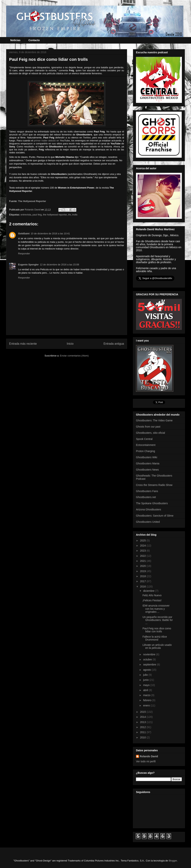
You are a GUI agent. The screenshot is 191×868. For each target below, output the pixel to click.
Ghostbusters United (148, 522)
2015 (143, 712)
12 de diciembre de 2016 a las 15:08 (60, 265)
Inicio (70, 344)
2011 (143, 732)
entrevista (26, 215)
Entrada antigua (114, 344)
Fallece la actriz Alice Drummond (155, 638)
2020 (143, 566)
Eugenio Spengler (28, 265)
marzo (147, 695)
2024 (143, 546)
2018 (143, 576)
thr (70, 215)
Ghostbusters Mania (148, 463)
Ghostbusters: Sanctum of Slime (155, 516)
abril (146, 690)
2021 (143, 561)
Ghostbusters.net (146, 497)
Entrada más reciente (23, 344)
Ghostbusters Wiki (147, 457)
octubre (148, 659)
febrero (148, 700)
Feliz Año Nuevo (152, 595)
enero (147, 705)
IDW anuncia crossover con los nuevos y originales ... (156, 609)
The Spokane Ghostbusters (152, 503)
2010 (143, 737)
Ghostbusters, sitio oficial (151, 433)
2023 (143, 551)
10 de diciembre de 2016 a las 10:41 (50, 234)
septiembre (150, 665)
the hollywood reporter (55, 215)
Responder (24, 254)
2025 (143, 541)
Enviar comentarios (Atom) (74, 356)
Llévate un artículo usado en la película (157, 646)
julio (146, 675)
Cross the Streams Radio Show (154, 485)
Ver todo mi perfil (146, 761)
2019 (143, 571)
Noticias (15, 40)
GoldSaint (24, 234)
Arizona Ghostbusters (149, 509)
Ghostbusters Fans (147, 491)
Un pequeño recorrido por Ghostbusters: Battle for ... (158, 620)
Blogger (173, 861)
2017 (143, 581)
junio (146, 680)
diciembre (149, 591)
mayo (147, 685)
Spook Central (144, 439)
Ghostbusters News (147, 470)
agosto (147, 670)
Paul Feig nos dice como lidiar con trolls (157, 630)
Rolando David (149, 756)
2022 (143, 556)
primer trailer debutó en (52, 141)
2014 (143, 717)
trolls (75, 215)
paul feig (37, 215)
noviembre (149, 654)
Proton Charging (145, 451)
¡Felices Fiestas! (152, 600)
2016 (143, 587)
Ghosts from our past (148, 427)
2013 (143, 722)
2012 (143, 727)
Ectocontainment (146, 445)
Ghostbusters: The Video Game (154, 420)
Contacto (34, 40)
